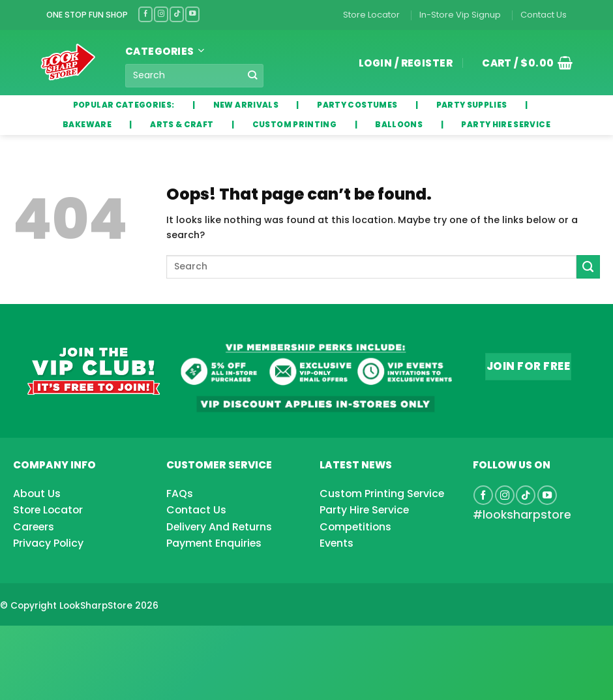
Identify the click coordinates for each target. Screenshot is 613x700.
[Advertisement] (104, 642)
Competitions (355, 527)
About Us (37, 494)
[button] (522, 63)
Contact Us (544, 15)
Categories (165, 51)
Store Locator (371, 15)
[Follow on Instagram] (161, 14)
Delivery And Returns (219, 527)
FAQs (180, 494)
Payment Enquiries (214, 543)
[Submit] (253, 75)
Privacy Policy (48, 543)
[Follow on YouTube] (192, 14)
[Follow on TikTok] (177, 14)
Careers (34, 527)
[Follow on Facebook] (145, 14)
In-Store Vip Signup (460, 15)
